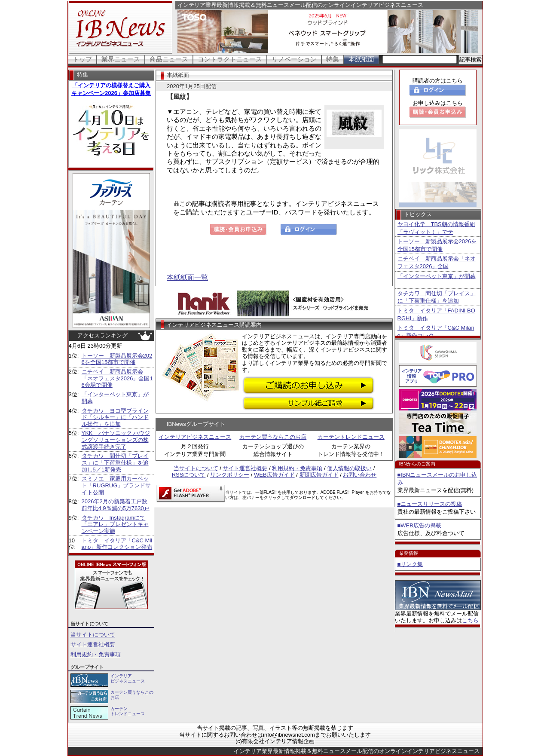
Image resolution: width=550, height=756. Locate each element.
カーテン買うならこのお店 (273, 437)
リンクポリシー (230, 475)
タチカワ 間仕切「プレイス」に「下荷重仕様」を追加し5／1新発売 (115, 462)
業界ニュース (121, 59)
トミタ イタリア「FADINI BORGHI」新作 (436, 314)
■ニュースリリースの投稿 (430, 504)
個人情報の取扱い (349, 468)
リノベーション (294, 59)
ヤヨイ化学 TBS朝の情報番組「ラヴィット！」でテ (436, 228)
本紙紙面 (361, 59)
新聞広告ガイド (319, 475)
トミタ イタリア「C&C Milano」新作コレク (436, 332)
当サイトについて (93, 635)
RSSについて (189, 475)
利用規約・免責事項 (96, 654)
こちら (470, 620)
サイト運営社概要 (93, 644)
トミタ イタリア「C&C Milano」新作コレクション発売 (117, 544)
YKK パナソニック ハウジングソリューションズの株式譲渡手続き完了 (116, 440)
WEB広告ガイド (274, 475)
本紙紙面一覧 (187, 277)
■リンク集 (410, 564)
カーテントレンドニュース (351, 437)
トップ (82, 59)
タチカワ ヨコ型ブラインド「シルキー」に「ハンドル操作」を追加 (115, 417)
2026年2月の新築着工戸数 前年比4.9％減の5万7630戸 (117, 505)
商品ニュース (169, 59)
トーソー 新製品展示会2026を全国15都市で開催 (117, 359)
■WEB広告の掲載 (419, 525)
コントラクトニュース (230, 59)
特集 (333, 59)
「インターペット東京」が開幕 (437, 276)
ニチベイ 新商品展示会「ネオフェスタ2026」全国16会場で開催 (117, 378)
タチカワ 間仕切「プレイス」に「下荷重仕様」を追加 (437, 297)
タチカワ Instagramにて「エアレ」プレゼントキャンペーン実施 (115, 524)
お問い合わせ (360, 475)
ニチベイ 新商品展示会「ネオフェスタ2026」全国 (437, 262)
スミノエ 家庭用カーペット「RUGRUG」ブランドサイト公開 (116, 485)
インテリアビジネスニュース (195, 437)
